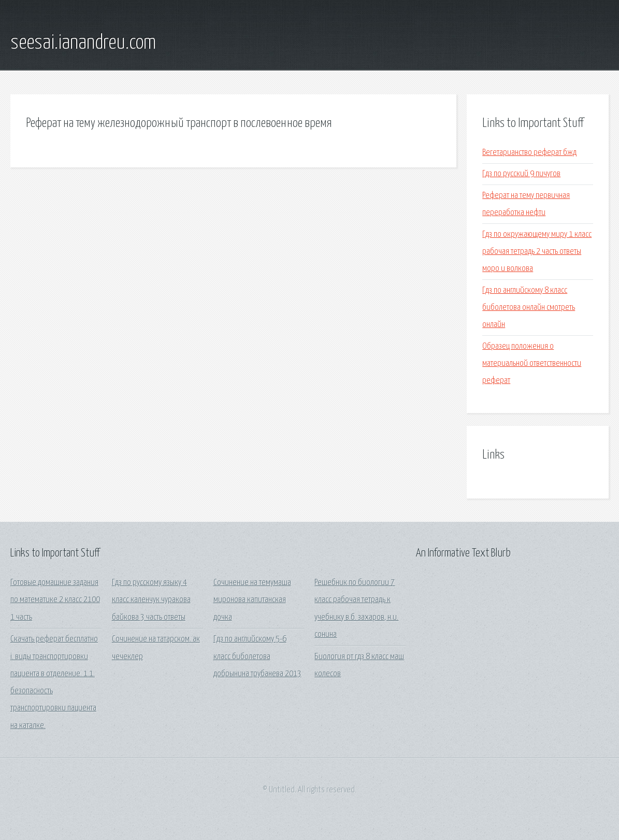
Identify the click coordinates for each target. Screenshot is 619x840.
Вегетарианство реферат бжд (529, 153)
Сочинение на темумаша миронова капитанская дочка (252, 600)
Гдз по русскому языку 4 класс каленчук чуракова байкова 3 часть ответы (151, 600)
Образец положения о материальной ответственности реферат (532, 364)
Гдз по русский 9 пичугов (521, 174)
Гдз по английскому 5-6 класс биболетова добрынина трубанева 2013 (257, 657)
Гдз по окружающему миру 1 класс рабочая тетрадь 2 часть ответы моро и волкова (537, 252)
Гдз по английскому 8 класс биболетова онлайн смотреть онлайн (529, 308)
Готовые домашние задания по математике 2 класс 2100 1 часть (55, 600)
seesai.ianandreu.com (83, 43)
